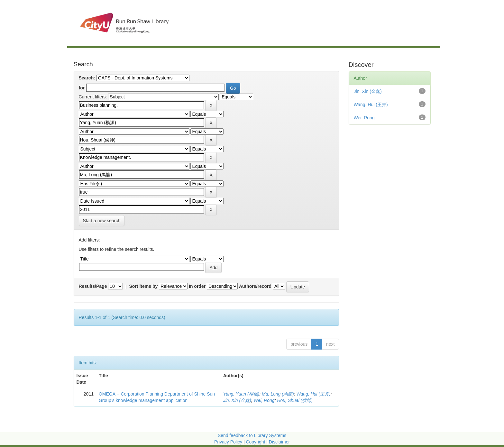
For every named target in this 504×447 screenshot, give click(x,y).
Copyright (256, 442)
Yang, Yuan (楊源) (241, 394)
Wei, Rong (264, 400)
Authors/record (255, 286)
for (82, 88)
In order (197, 286)
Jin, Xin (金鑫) (237, 400)
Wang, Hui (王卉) (313, 394)
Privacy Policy (228, 442)
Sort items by (144, 286)
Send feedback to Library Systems (252, 435)
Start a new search (102, 221)
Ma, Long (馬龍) (278, 394)
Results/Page (93, 286)
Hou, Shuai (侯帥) (295, 400)
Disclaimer (279, 442)
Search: (87, 78)
